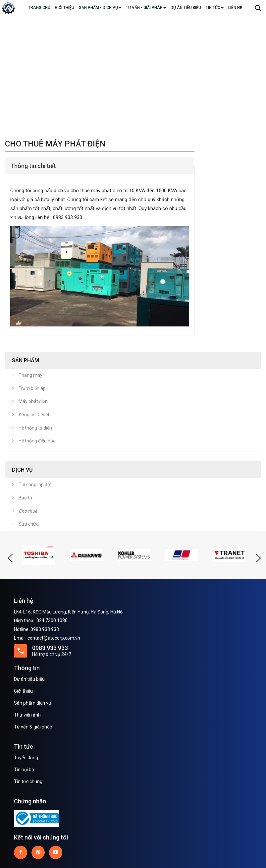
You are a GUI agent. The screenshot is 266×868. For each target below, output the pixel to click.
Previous (8, 73)
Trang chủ (39, 8)
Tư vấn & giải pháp (33, 727)
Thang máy (30, 375)
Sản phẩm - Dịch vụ (100, 8)
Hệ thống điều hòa (37, 441)
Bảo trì (25, 498)
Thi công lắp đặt (35, 485)
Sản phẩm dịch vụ (32, 703)
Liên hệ (235, 8)
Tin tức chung (28, 781)
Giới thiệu (65, 8)
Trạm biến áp (32, 388)
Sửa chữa (29, 524)
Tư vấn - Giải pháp (146, 8)
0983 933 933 (50, 648)
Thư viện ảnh (27, 715)
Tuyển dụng (26, 758)
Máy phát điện (33, 401)
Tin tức (215, 8)
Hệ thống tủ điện (35, 428)
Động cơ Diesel (34, 415)
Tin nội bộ (24, 770)
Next (258, 73)
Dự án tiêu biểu (186, 8)
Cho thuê (28, 511)
